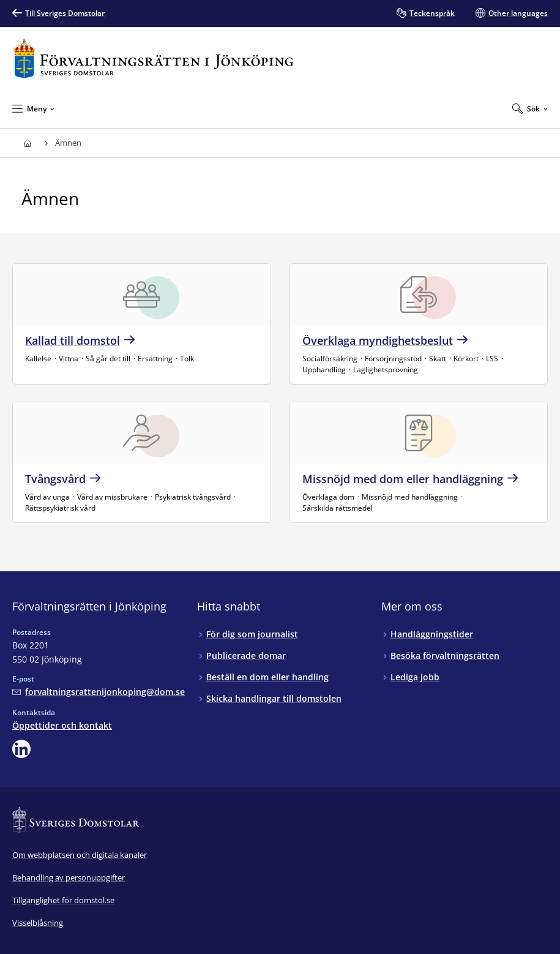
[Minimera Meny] (33, 108)
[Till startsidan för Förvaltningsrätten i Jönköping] (153, 58)
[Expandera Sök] (530, 108)
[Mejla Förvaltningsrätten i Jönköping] (99, 692)
